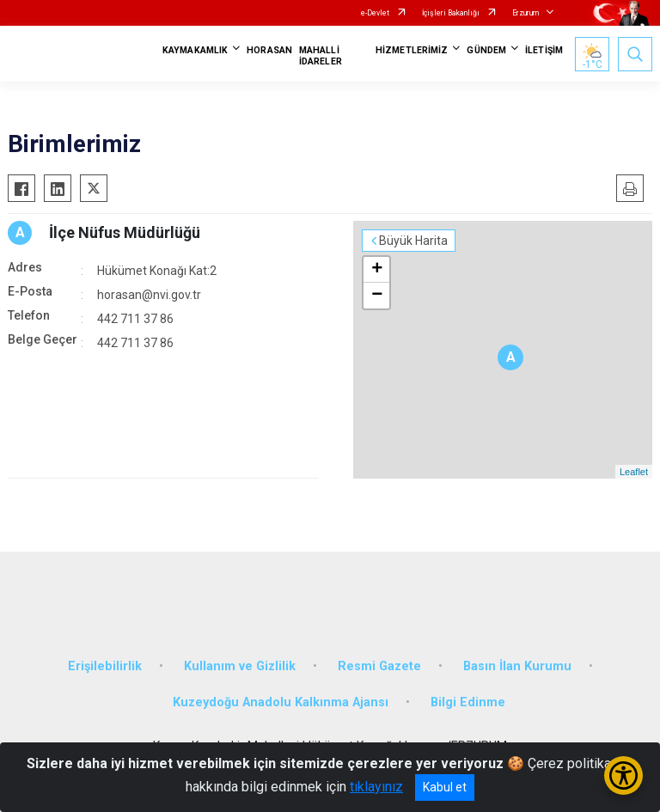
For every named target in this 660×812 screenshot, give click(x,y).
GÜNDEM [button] (486, 50)
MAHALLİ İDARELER (321, 56)
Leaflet (634, 472)
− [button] (377, 296)
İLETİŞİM (544, 50)
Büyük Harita (413, 241)
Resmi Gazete (379, 666)
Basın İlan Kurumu (517, 666)
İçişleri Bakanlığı (451, 13)
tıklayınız (376, 787)
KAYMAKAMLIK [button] (195, 50)
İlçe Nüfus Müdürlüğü (125, 232)
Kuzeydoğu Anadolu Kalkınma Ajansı (281, 702)
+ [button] (377, 270)
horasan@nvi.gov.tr (149, 295)
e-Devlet (375, 13)
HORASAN (269, 50)
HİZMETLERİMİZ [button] (412, 50)
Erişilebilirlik (105, 666)
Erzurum (526, 13)
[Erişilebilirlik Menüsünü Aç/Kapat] (623, 775)
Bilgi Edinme (468, 702)
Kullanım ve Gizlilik (240, 666)
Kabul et (445, 787)
